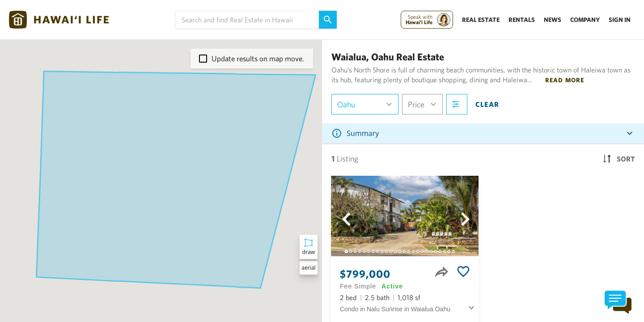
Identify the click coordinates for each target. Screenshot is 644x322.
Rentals (522, 20)
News (553, 20)
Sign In (620, 20)
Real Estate (481, 20)
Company (585, 20)
